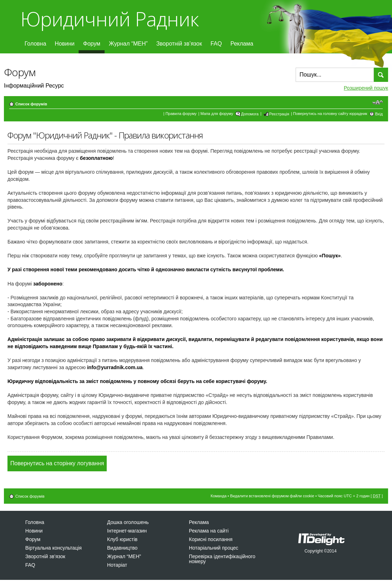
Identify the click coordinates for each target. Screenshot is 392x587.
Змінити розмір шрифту (378, 103)
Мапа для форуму (217, 114)
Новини (65, 44)
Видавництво (122, 548)
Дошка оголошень (128, 522)
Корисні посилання (211, 539)
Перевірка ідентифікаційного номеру (222, 559)
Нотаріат (117, 565)
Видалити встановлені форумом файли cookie (272, 496)
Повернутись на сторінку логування (57, 463)
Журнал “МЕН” (128, 44)
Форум (92, 44)
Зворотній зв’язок (179, 44)
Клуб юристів (122, 539)
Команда (219, 496)
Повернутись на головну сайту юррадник (330, 114)
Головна (35, 44)
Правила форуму (181, 114)
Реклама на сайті (209, 531)
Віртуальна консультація (54, 548)
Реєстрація (279, 114)
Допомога (250, 114)
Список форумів (31, 104)
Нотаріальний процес (214, 548)
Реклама (242, 44)
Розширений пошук (366, 88)
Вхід (379, 114)
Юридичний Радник (109, 19)
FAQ (216, 44)
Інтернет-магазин (127, 531)
